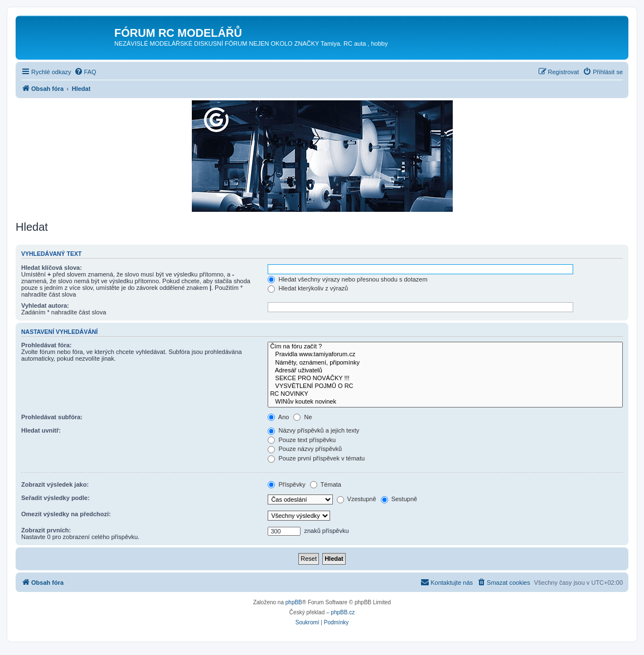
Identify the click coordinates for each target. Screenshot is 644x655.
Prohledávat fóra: (46, 345)
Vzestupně (357, 499)
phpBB (294, 602)
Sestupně (399, 499)
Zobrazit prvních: (46, 530)
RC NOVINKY (445, 394)
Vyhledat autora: (45, 305)
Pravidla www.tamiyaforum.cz (445, 355)
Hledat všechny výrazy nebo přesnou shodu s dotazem (347, 279)
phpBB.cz (343, 612)
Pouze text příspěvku (302, 440)
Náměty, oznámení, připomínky (445, 363)
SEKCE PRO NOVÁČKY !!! (445, 379)
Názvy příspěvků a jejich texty (313, 430)
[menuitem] (85, 72)
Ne (302, 417)
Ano (278, 417)
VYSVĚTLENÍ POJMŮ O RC (445, 386)
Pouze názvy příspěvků (305, 449)
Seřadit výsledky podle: (55, 498)
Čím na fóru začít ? (445, 347)
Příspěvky (286, 484)
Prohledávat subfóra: (52, 417)
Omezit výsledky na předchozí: (66, 514)
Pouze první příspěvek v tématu (316, 458)
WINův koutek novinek (445, 402)
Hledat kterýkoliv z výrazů (308, 288)
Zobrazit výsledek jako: (55, 484)
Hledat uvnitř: (41, 430)
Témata (326, 484)
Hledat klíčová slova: (52, 268)
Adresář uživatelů (445, 371)
